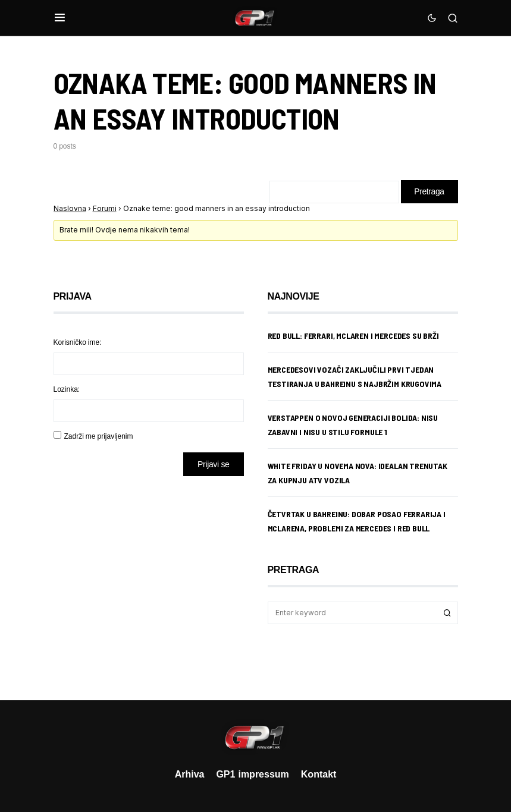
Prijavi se (213, 465)
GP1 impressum (252, 774)
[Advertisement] (149, 580)
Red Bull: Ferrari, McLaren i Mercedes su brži (353, 336)
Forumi (105, 209)
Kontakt (319, 774)
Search (447, 613)
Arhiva (190, 774)
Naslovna (70, 209)
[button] (60, 18)
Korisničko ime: (78, 343)
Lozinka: (67, 390)
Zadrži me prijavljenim (99, 437)
